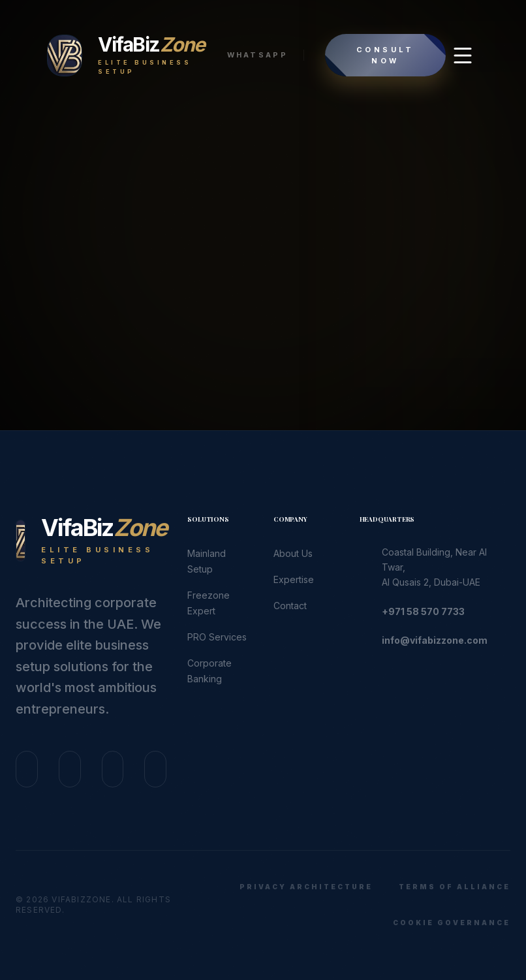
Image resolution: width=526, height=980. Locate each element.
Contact (290, 606)
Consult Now (385, 55)
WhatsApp (257, 55)
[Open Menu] (463, 55)
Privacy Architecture (306, 887)
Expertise (294, 579)
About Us (293, 553)
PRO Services (217, 637)
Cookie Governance (452, 923)
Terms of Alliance (455, 887)
